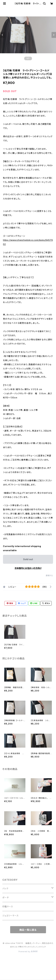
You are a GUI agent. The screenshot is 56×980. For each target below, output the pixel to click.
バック (5, 888)
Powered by (28, 952)
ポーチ (6, 897)
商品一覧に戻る (28, 930)
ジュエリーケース (10, 916)
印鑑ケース (8, 906)
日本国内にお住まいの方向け (28, 568)
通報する (49, 575)
